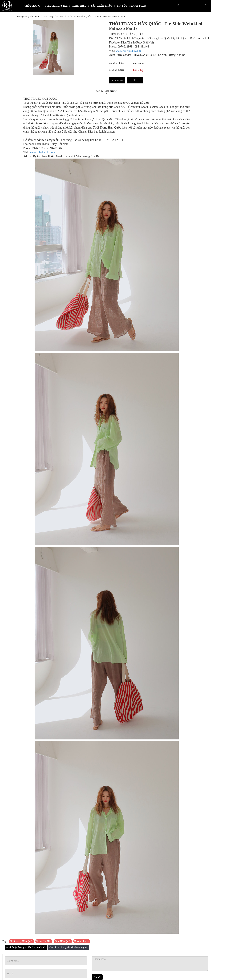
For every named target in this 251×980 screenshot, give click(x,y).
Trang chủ (22, 17)
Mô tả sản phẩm (106, 91)
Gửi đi (97, 977)
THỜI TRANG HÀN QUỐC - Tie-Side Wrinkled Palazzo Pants (96, 17)
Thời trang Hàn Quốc (21, 941)
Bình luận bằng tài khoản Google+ (68, 947)
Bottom (60, 17)
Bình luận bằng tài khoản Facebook (26, 947)
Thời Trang (48, 17)
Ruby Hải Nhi (44, 941)
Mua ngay (117, 80)
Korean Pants (82, 941)
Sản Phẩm (35, 17)
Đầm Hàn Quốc (63, 941)
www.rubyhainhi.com (128, 51)
